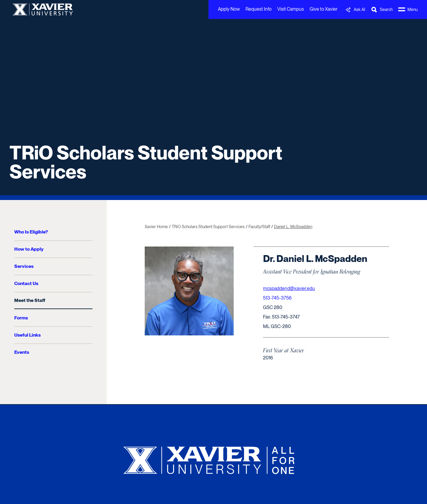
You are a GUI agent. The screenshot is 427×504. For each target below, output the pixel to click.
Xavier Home (156, 227)
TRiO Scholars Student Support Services (146, 162)
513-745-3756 (277, 298)
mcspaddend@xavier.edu (289, 288)
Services (24, 266)
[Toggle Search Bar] (382, 10)
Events (22, 352)
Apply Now (229, 9)
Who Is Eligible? (31, 232)
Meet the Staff (30, 300)
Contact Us (26, 283)
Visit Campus (291, 9)
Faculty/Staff (259, 227)
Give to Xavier (324, 9)
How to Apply (29, 249)
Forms (21, 318)
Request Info (259, 9)
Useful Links (27, 335)
